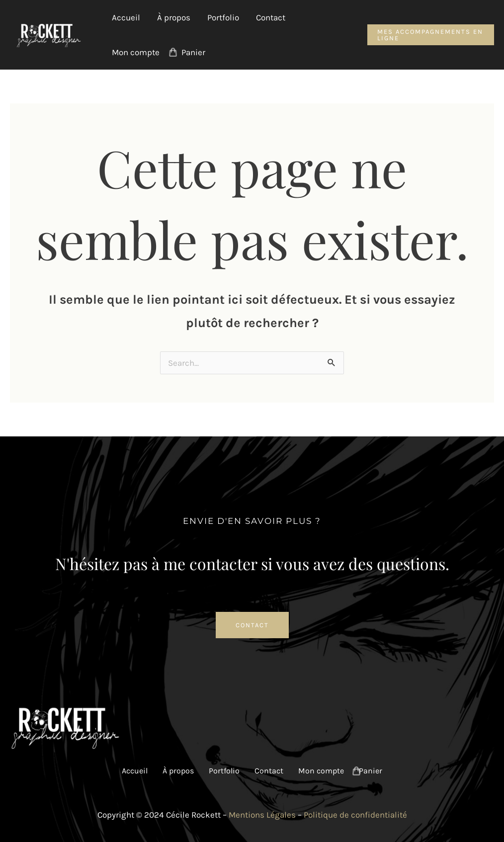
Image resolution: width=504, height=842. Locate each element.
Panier (193, 52)
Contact (271, 17)
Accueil (126, 17)
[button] (431, 35)
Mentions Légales (262, 815)
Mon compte (136, 52)
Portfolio (223, 17)
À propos (174, 17)
